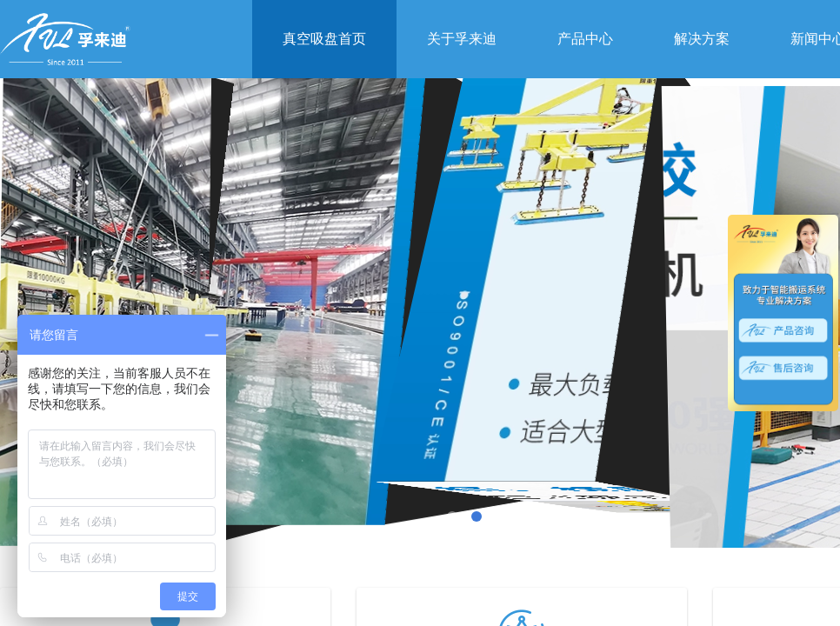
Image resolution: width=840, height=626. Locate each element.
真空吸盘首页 (324, 39)
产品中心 (585, 39)
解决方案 (702, 39)
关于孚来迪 (462, 39)
